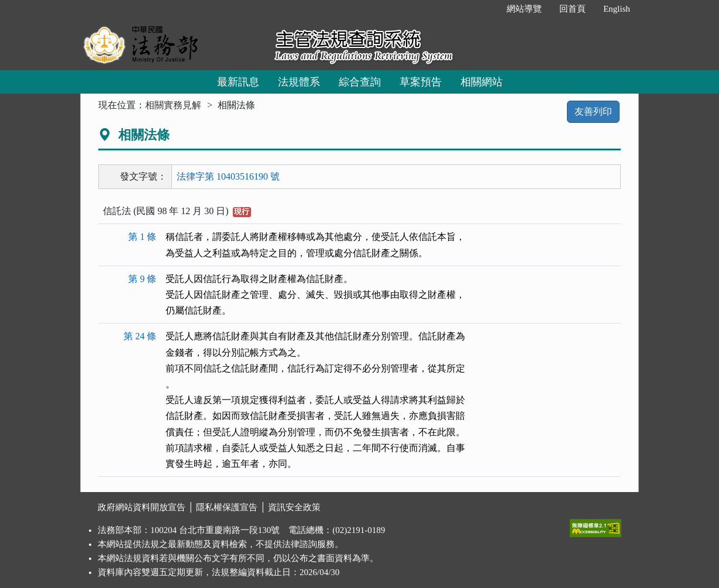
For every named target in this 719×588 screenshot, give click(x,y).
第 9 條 (142, 279)
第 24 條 (140, 336)
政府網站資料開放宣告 (142, 507)
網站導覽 (524, 9)
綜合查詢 (360, 82)
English (617, 9)
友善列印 (593, 111)
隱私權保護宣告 (227, 507)
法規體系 (299, 82)
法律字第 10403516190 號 (228, 176)
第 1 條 (142, 237)
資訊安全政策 (294, 507)
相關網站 (481, 82)
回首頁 (572, 9)
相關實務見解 (173, 105)
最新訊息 (238, 82)
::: (486, 9)
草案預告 (421, 82)
